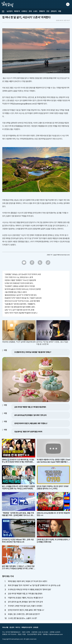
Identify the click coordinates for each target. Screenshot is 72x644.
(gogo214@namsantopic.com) (61, 255)
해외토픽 (17, 11)
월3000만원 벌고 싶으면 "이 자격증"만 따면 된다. (21, 295)
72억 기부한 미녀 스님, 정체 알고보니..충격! (19, 277)
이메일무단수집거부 (27, 627)
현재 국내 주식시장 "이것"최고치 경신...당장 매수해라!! (22, 301)
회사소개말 (5, 627)
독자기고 (18, 627)
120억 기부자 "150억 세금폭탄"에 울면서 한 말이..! (21, 313)
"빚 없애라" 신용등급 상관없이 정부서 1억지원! (20, 286)
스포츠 (35, 11)
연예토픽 (42, 11)
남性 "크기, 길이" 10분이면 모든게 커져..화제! (19, 310)
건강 (48, 11)
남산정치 (10, 11)
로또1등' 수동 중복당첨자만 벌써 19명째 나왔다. (20, 307)
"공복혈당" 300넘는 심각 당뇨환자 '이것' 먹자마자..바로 (23, 274)
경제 (30, 11)
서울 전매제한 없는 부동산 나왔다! (16, 292)
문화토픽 (54, 11)
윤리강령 (36, 627)
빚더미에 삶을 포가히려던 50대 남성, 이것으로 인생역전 (23, 289)
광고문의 (12, 627)
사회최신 (24, 11)
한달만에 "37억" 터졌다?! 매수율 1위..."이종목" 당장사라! (23, 298)
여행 (60, 11)
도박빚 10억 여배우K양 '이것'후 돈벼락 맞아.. (19, 283)
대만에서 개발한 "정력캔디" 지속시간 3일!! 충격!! (20, 280)
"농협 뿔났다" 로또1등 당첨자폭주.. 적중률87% (20, 304)
